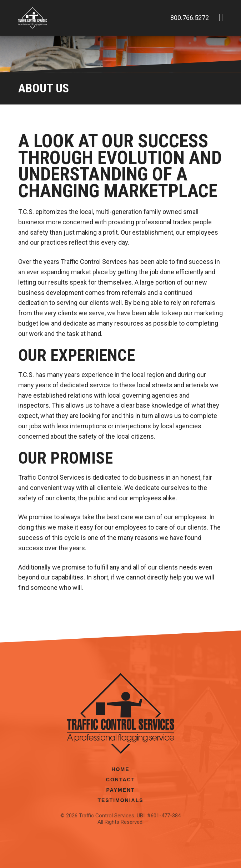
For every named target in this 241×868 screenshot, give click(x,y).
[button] (221, 18)
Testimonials (120, 800)
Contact (120, 780)
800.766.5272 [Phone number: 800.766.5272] (190, 18)
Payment (120, 790)
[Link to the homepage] (32, 18)
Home (121, 769)
